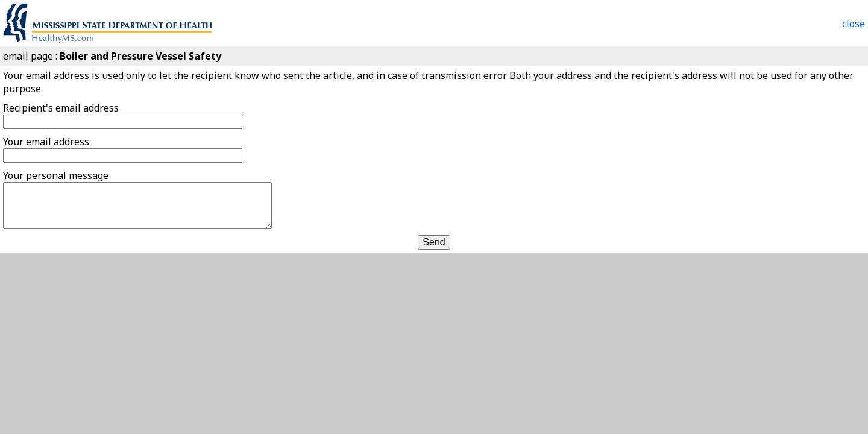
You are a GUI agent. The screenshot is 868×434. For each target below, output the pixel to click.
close (854, 24)
